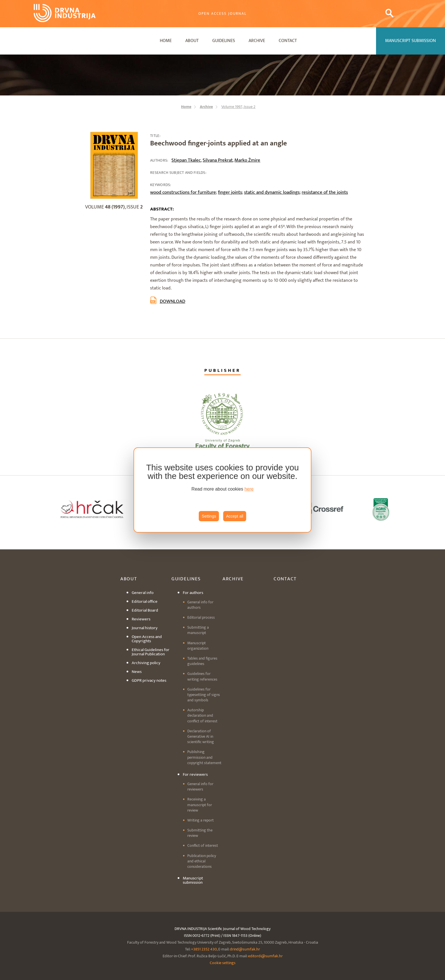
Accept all (235, 516)
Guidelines (224, 41)
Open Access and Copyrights (147, 639)
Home (166, 41)
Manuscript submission (193, 880)
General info (143, 593)
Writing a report (201, 820)
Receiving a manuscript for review (200, 805)
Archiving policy (146, 663)
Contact (288, 41)
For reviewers (195, 774)
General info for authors (200, 605)
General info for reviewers (200, 787)
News (137, 672)
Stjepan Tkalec (186, 160)
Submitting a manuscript (198, 630)
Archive (257, 41)
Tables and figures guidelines (202, 661)
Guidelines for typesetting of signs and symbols (204, 695)
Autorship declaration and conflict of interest (202, 715)
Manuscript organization (198, 646)
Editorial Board (145, 610)
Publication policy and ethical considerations (202, 861)
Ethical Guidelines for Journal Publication (151, 652)
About (192, 41)
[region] (222, 490)
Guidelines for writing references (202, 676)
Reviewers (141, 619)
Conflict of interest (203, 845)
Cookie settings (223, 963)
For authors (193, 593)
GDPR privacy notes (149, 680)
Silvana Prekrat (218, 160)
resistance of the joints (325, 192)
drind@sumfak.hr (245, 949)
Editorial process (201, 617)
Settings (209, 516)
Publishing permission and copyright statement (204, 757)
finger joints (230, 192)
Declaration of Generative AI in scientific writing (201, 736)
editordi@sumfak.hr (265, 956)
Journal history (145, 628)
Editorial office (145, 601)
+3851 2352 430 (204, 949)
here (249, 489)
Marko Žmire (247, 160)
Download (173, 301)
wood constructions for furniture (183, 192)
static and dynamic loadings (272, 192)
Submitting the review (200, 833)
